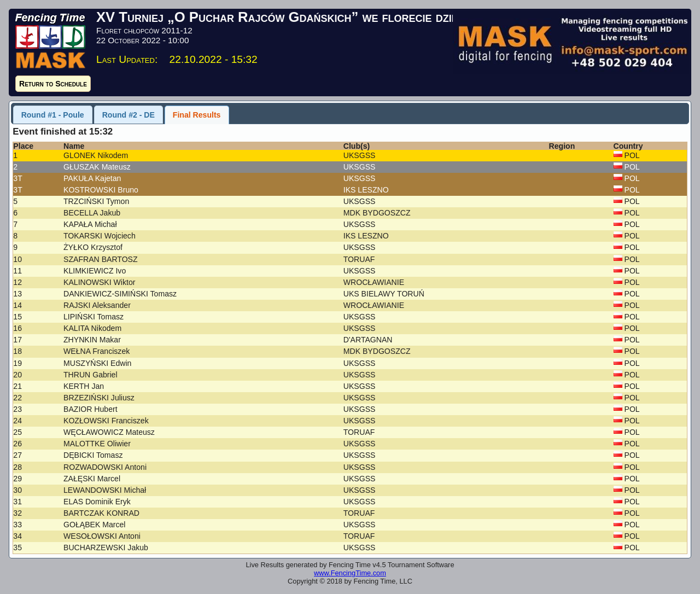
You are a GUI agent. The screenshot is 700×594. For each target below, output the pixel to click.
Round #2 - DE (129, 115)
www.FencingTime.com (350, 573)
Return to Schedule (53, 84)
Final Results (197, 115)
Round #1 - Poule (53, 115)
